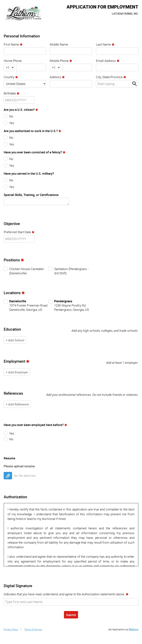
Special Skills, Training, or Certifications (31, 195)
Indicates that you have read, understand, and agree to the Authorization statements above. (64, 594)
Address (55, 77)
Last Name (103, 44)
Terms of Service (33, 629)
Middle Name (59, 44)
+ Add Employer (17, 372)
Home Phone (13, 61)
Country (9, 77)
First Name (11, 44)
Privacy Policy (11, 629)
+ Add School (15, 340)
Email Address (106, 61)
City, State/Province (109, 77)
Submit (71, 615)
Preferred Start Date (17, 232)
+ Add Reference (17, 404)
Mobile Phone (59, 61)
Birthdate (10, 93)
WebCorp (133, 629)
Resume (9, 458)
